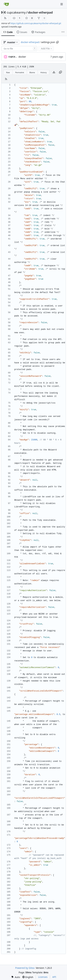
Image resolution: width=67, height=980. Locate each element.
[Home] (6, 4)
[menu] (15, 977)
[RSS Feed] (5, 18)
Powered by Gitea (25, 968)
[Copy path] (57, 42)
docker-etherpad (40, 12)
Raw (8, 72)
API (54, 977)
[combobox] (19, 49)
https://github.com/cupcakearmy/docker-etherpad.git (36, 23)
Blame (32, 72)
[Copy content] (60, 72)
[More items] (63, 32)
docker (22, 57)
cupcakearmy (16, 12)
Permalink (20, 72)
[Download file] (54, 72)
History (44, 72)
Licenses (43, 977)
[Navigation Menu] (62, 4)
